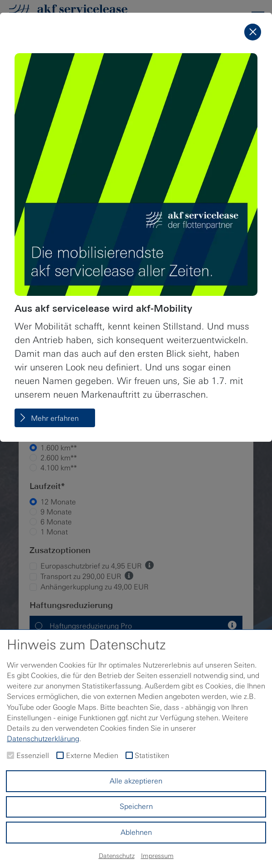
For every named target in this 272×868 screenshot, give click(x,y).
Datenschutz (117, 856)
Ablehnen (136, 832)
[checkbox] (10, 755)
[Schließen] (253, 32)
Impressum (157, 856)
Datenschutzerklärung (43, 739)
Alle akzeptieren (136, 781)
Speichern (136, 806)
